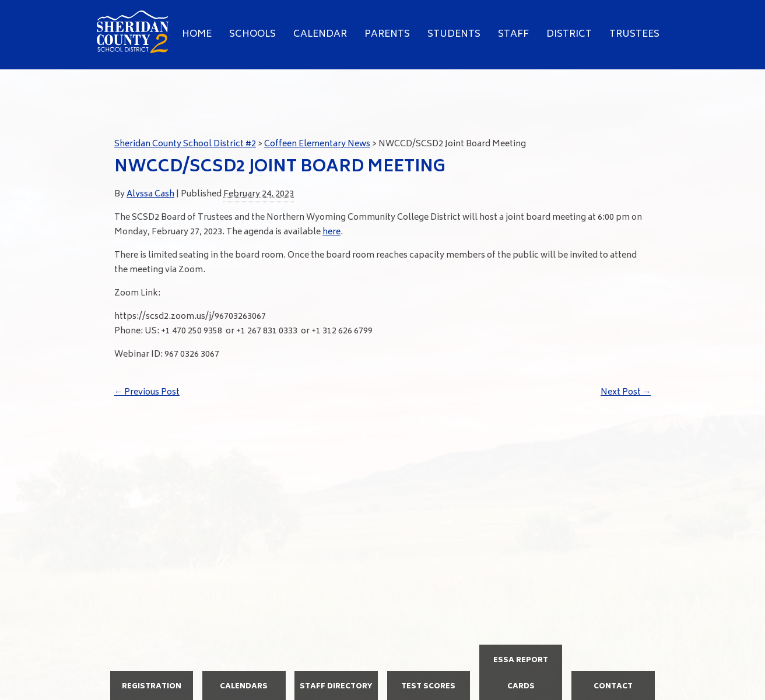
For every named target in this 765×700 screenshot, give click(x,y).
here (331, 232)
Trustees (634, 34)
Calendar (320, 34)
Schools (252, 34)
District (569, 34)
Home (197, 34)
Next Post (626, 393)
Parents (387, 34)
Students (454, 34)
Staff (513, 34)
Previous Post (147, 393)
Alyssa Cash (150, 194)
